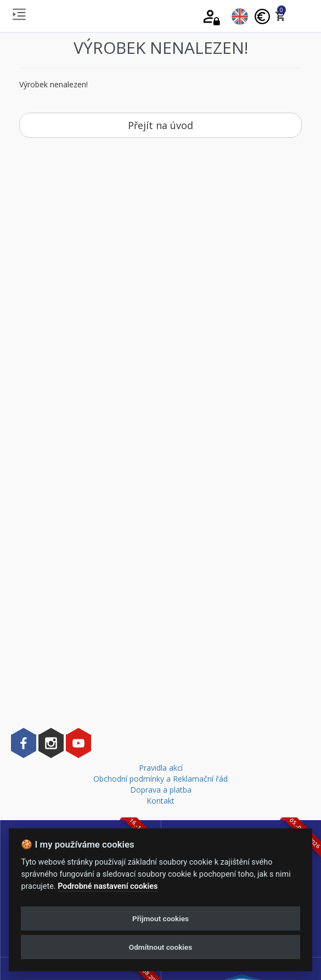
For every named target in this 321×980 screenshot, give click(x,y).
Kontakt (161, 801)
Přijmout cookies (161, 918)
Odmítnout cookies (161, 947)
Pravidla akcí (161, 768)
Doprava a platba (161, 790)
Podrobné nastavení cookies (108, 886)
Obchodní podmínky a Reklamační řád (161, 779)
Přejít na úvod (161, 125)
